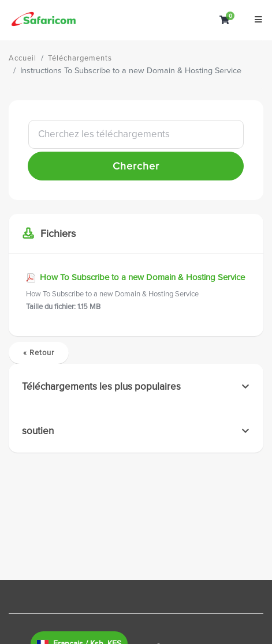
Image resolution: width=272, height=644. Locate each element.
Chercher (136, 166)
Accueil (23, 58)
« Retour (39, 353)
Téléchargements (80, 58)
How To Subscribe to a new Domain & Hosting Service (136, 293)
